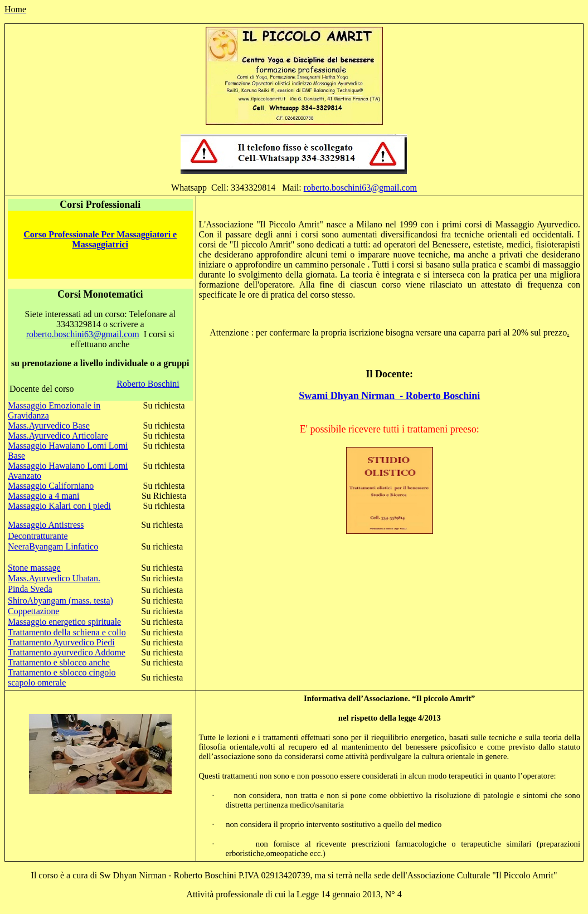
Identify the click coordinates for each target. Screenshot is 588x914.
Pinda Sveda (30, 589)
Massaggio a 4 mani (43, 496)
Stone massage (34, 568)
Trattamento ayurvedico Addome (67, 652)
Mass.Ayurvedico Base (49, 426)
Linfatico (81, 546)
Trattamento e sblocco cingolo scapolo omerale (62, 677)
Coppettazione (33, 611)
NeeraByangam (36, 546)
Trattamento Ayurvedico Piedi (61, 642)
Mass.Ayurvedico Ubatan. (54, 578)
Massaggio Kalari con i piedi (59, 506)
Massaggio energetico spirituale (64, 622)
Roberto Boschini (148, 384)
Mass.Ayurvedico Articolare (58, 436)
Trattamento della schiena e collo (67, 632)
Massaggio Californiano (51, 486)
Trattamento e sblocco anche (59, 662)
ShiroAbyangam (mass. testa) (60, 601)
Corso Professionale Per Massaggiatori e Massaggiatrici (100, 239)
